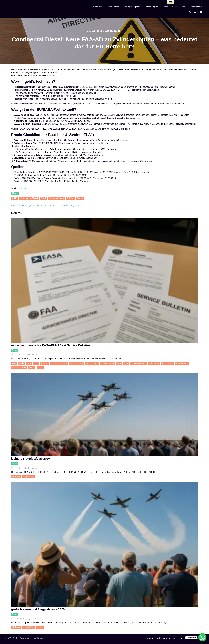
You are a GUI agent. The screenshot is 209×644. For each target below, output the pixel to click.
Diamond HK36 (107, 363)
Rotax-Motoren (182, 363)
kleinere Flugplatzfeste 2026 (31, 459)
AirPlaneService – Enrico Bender (104, 7)
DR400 (70, 198)
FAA (126, 363)
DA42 (44, 198)
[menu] (170, 2)
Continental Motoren (59, 363)
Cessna (44, 363)
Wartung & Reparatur (132, 7)
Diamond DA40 (57, 198)
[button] (195, 12)
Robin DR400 (167, 363)
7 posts (22, 188)
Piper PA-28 (154, 363)
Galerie (165, 7)
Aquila (21, 363)
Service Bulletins (19, 368)
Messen (40, 628)
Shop (175, 7)
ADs (14, 363)
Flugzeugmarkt (196, 7)
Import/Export (152, 7)
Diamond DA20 (76, 363)
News (15, 193)
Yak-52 (40, 368)
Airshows (16, 477)
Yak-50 (32, 368)
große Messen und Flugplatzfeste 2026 (38, 610)
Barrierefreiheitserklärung (158, 638)
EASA (119, 363)
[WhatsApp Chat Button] (202, 637)
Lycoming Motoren (138, 363)
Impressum (178, 638)
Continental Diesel (29, 198)
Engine (80, 198)
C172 (15, 198)
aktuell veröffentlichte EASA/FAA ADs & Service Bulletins (51, 345)
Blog (183, 7)
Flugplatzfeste (28, 477)
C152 (29, 363)
